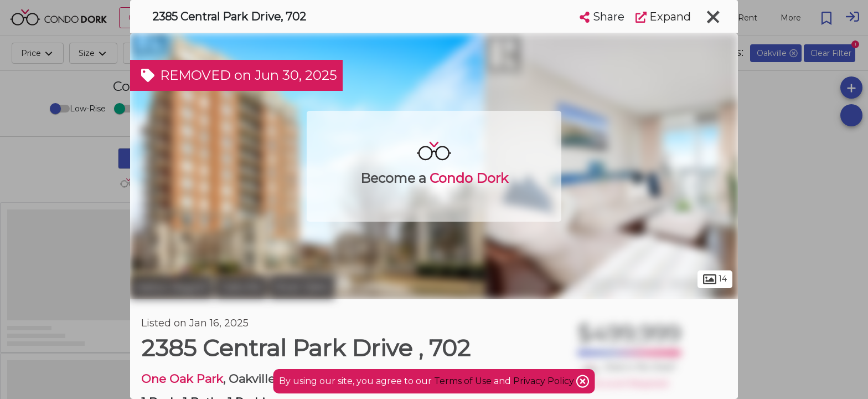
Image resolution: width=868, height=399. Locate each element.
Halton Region (171, 287)
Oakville (241, 287)
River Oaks (302, 287)
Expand (663, 17)
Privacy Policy (545, 381)
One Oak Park (182, 379)
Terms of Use (463, 381)
